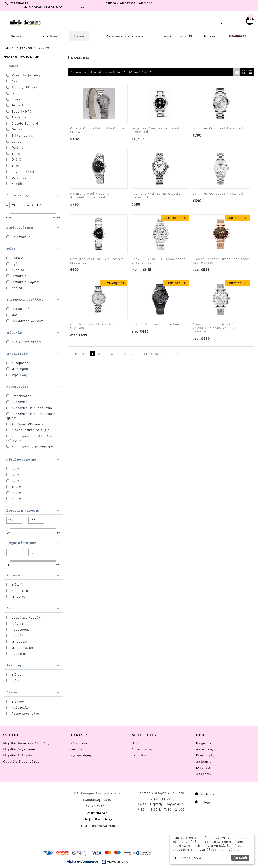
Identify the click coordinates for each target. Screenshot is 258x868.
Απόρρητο (204, 761)
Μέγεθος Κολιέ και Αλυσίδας (26, 743)
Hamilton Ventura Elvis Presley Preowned (97, 261)
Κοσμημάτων (78, 743)
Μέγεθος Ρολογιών (18, 755)
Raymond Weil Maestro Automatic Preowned (90, 196)
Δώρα (168, 36)
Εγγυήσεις (204, 767)
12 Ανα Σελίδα (152, 72)
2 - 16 (178, 354)
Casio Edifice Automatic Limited (159, 325)
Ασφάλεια (204, 773)
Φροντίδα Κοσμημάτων (21, 761)
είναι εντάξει (241, 858)
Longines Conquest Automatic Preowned (157, 131)
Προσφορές (237, 36)
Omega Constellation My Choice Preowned (97, 131)
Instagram (206, 802)
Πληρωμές (204, 743)
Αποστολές (204, 749)
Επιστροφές (205, 755)
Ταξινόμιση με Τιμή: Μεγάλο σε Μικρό (103, 72)
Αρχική (10, 47)
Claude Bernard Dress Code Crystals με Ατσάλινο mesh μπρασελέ (216, 328)
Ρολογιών (75, 749)
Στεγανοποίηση (79, 755)
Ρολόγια (79, 36)
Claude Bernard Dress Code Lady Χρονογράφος (221, 261)
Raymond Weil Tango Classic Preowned (156, 196)
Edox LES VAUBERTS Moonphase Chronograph (159, 261)
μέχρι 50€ (186, 36)
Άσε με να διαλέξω (187, 858)
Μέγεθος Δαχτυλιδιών (20, 749)
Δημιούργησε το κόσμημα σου (125, 36)
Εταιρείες (210, 36)
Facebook (205, 794)
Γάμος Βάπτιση (51, 36)
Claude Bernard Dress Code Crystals (94, 327)
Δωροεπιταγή (142, 749)
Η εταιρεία (140, 743)
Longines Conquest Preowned (218, 129)
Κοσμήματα (18, 36)
